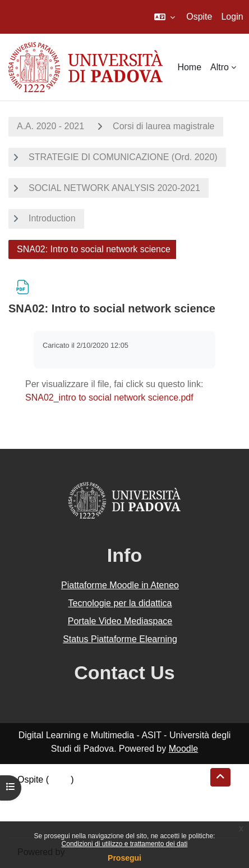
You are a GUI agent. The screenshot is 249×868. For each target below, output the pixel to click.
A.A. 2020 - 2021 (50, 126)
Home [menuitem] (189, 67)
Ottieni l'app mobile (56, 820)
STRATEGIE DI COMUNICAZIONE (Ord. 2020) (123, 157)
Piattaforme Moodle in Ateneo (120, 585)
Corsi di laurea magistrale (163, 126)
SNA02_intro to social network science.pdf (109, 397)
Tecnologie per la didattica (120, 603)
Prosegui (125, 858)
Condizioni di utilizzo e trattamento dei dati (125, 844)
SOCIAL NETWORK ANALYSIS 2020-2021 (114, 188)
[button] (165, 17)
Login (232, 17)
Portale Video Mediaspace (120, 621)
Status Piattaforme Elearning (120, 639)
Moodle (183, 749)
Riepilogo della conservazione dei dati (93, 793)
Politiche (34, 806)
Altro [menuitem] (220, 67)
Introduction (52, 218)
